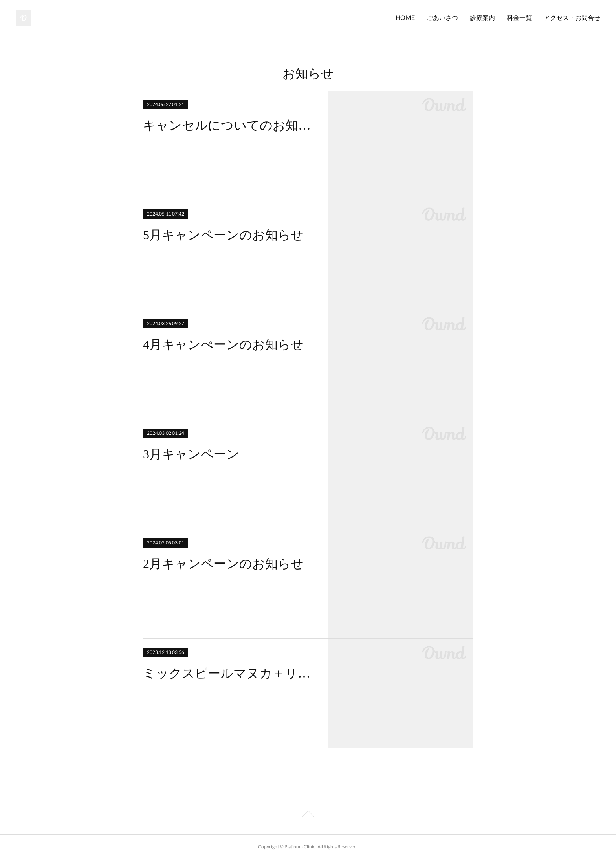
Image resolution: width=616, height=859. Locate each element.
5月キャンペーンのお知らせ (223, 235)
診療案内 (482, 17)
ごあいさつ (442, 17)
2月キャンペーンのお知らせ (223, 564)
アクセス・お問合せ (572, 17)
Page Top (308, 815)
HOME (405, 17)
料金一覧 (519, 17)
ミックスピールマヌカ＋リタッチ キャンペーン (228, 673)
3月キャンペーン (191, 454)
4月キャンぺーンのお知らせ (223, 344)
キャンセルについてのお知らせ (228, 125)
